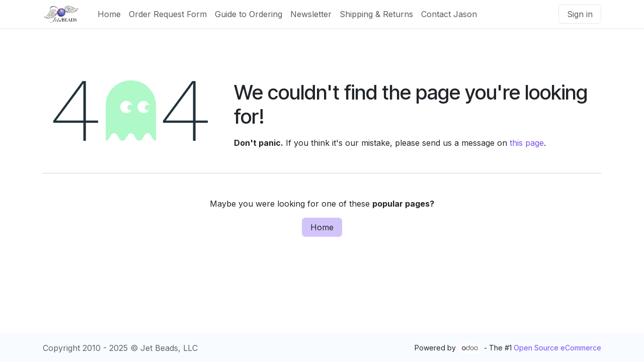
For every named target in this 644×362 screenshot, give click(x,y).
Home (322, 227)
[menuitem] (109, 14)
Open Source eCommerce (557, 348)
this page (527, 143)
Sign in (580, 14)
